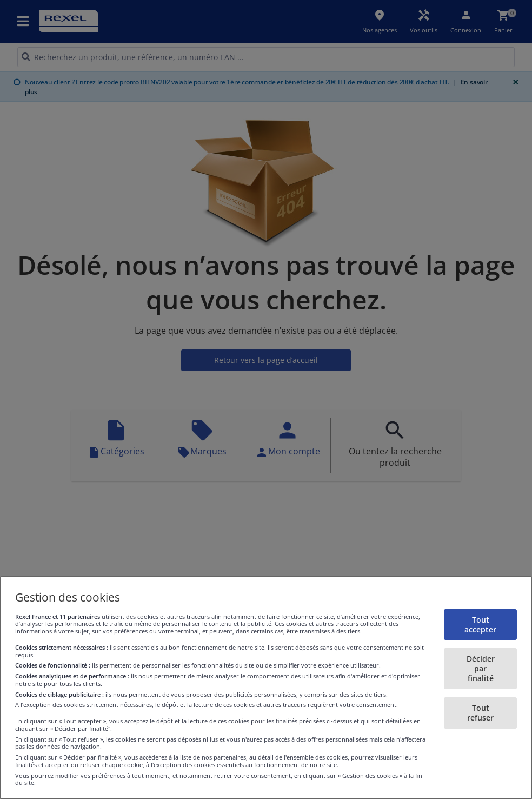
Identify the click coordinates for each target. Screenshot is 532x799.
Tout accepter (480, 625)
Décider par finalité (481, 668)
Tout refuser (480, 713)
